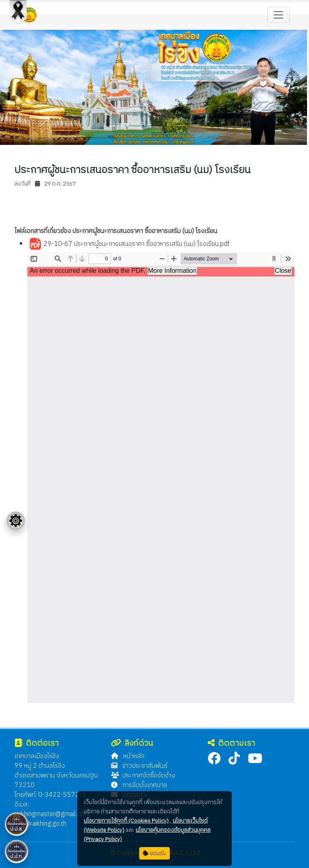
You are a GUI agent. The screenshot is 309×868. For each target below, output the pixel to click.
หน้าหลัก (128, 756)
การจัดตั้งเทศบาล (139, 785)
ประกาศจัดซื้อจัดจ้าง (143, 776)
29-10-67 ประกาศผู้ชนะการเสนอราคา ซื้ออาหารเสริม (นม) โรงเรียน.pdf (129, 244)
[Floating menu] (16, 521)
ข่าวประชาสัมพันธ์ (139, 766)
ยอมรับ (154, 853)
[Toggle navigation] (278, 15)
